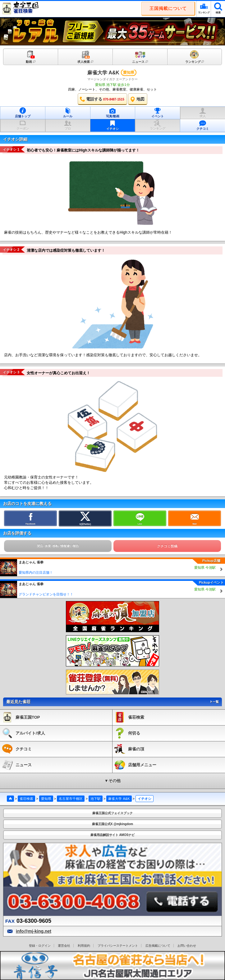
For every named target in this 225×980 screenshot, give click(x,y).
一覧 (214, 702)
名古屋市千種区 (71, 799)
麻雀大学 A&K (103, 73)
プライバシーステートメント (118, 946)
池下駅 (96, 799)
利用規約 (84, 946)
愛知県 (46, 799)
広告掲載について (158, 946)
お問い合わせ (187, 946)
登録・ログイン (40, 946)
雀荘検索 (26, 799)
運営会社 (64, 946)
